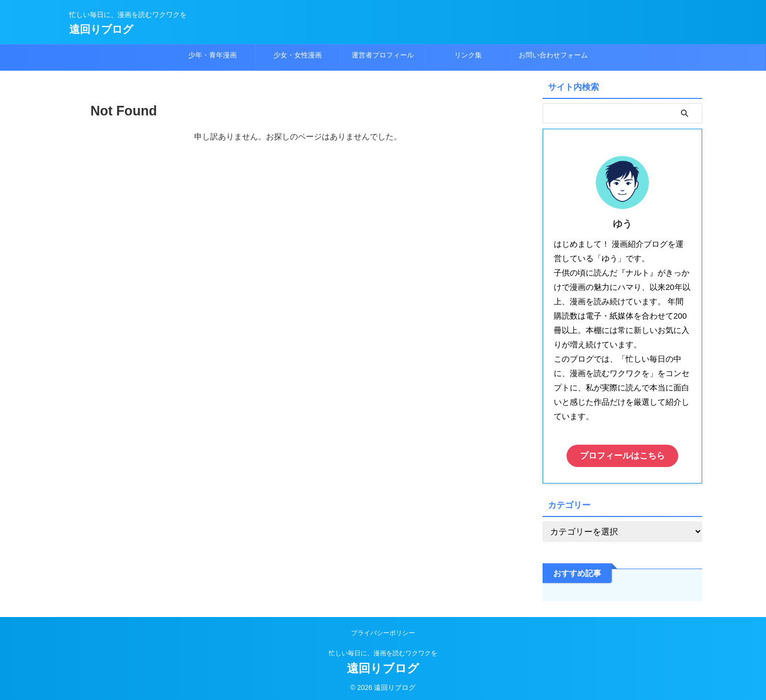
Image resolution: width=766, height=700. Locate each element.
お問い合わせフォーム (553, 55)
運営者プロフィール (383, 55)
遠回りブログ (101, 29)
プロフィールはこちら (622, 455)
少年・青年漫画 (213, 55)
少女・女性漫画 (298, 55)
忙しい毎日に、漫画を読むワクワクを (383, 651)
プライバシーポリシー (383, 630)
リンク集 (468, 55)
